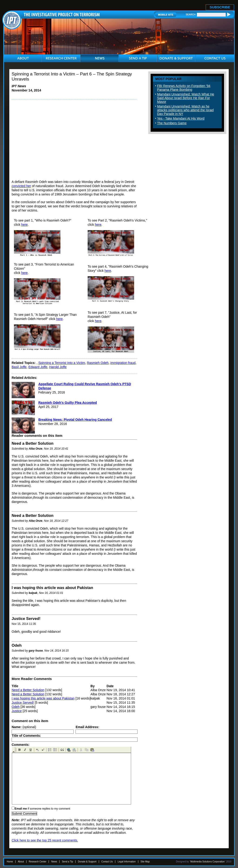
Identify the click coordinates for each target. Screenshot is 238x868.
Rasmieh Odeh (98, 363)
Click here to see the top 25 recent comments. (45, 840)
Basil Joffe (19, 367)
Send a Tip (67, 862)
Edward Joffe (38, 367)
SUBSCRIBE (220, 7)
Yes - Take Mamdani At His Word (181, 118)
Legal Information (127, 862)
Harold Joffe (58, 367)
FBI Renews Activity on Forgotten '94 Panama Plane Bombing (184, 88)
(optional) (24, 727)
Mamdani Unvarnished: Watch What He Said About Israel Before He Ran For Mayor (186, 98)
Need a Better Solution (28, 690)
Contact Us (107, 862)
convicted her (21, 186)
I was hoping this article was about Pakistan (43, 698)
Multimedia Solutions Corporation (207, 862)
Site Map (145, 862)
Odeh (16, 707)
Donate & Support (87, 862)
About (21, 862)
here (24, 225)
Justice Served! (23, 703)
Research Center (38, 862)
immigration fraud (123, 363)
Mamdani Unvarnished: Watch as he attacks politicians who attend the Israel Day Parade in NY (185, 110)
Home (10, 862)
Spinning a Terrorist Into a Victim (62, 363)
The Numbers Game (172, 123)
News (54, 862)
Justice (17, 711)
